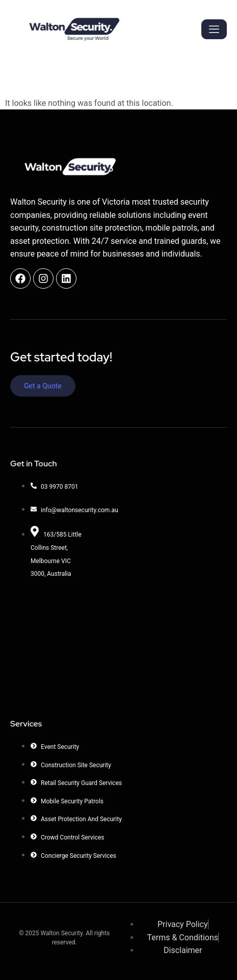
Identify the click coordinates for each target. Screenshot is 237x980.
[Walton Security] (64, 645)
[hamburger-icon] (214, 29)
